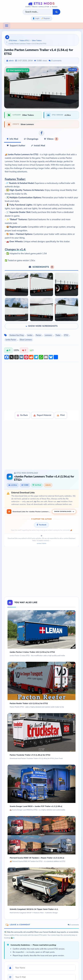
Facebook (41, 525)
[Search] (56, 12)
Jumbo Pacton (11, 340)
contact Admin (41, 544)
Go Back (22, 415)
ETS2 (66, 335)
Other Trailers (37, 41)
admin (11, 61)
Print (61, 415)
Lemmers (48, 335)
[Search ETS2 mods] (38, 12)
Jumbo (30, 335)
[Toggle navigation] (7, 26)
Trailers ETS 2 (24, 41)
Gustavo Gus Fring (17, 335)
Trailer (58, 335)
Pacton (39, 335)
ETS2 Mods (13, 41)
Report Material (42, 415)
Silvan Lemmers (26, 340)
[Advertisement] (41, 386)
